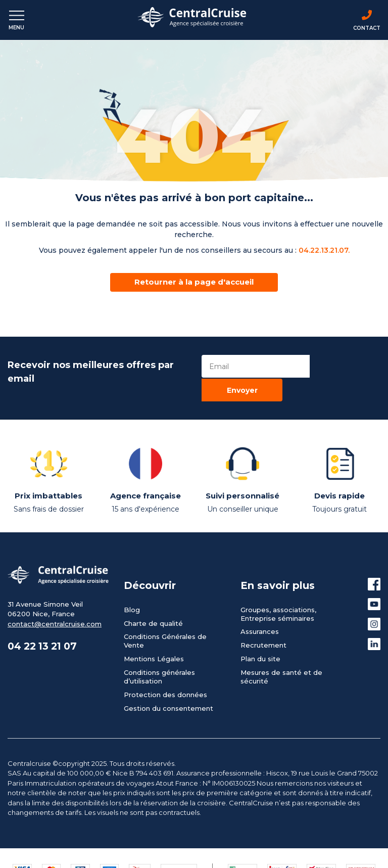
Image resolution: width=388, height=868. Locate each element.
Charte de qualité (153, 607)
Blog (132, 593)
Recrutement (263, 629)
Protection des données (165, 678)
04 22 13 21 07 (45, 631)
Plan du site (260, 643)
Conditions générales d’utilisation (159, 660)
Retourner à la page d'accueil (194, 282)
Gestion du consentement (168, 692)
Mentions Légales (154, 643)
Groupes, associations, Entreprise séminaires (278, 598)
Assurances (260, 616)
